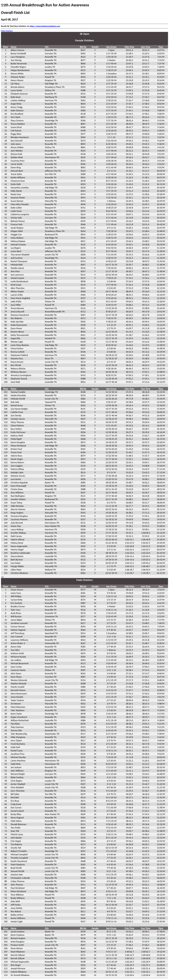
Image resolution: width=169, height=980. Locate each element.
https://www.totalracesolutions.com (45, 26)
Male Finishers (7, 31)
